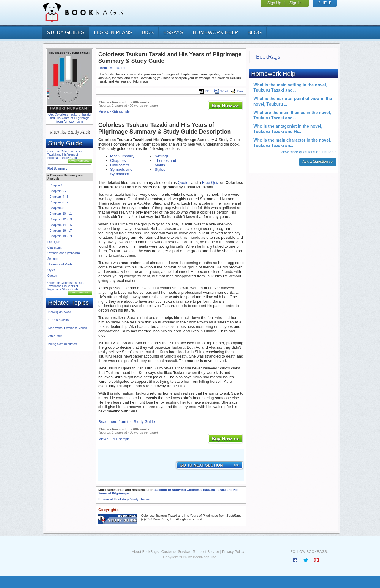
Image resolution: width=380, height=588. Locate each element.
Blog (255, 33)
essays (173, 33)
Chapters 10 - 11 (61, 214)
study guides (65, 33)
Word (221, 91)
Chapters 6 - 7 (59, 202)
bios (148, 33)
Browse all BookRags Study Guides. (125, 499)
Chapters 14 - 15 (61, 225)
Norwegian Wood (60, 312)
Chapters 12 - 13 (61, 219)
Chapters (118, 161)
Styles (51, 270)
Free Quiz (54, 242)
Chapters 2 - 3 (59, 191)
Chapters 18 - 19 (61, 236)
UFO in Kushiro (58, 320)
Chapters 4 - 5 (59, 197)
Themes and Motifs (60, 264)
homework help (215, 33)
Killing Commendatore (63, 344)
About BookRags (145, 552)
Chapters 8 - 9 (59, 208)
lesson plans (113, 33)
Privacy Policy (233, 552)
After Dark (55, 336)
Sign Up (274, 3)
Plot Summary (57, 169)
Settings (53, 259)
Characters (54, 248)
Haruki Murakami (112, 68)
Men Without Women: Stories (68, 328)
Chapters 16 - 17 (61, 231)
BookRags (268, 57)
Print (237, 91)
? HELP (325, 3)
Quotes (52, 276)
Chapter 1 (56, 185)
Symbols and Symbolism (63, 253)
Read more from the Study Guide (127, 422)
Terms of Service (206, 552)
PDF (205, 91)
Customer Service (176, 552)
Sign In (295, 3)
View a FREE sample (114, 111)
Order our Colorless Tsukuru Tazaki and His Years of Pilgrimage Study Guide (66, 155)
